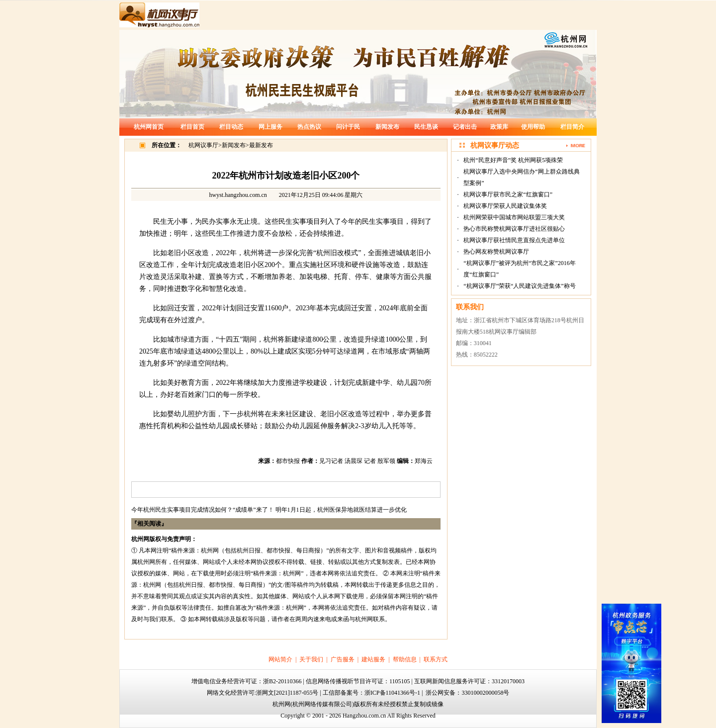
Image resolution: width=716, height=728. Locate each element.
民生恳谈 (426, 127)
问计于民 (348, 127)
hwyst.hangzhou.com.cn (238, 195)
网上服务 (270, 127)
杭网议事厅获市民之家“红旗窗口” (508, 194)
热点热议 (309, 127)
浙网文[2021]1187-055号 (287, 693)
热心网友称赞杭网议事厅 (496, 252)
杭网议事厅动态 (495, 145)
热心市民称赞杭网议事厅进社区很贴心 (514, 229)
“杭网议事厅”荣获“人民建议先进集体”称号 (519, 286)
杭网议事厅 (203, 145)
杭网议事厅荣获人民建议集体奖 (505, 206)
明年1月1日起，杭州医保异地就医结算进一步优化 (341, 510)
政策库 (499, 127)
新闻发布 (387, 127)
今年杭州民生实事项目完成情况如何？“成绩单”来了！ (203, 510)
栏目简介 (572, 127)
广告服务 (343, 659)
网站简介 (280, 659)
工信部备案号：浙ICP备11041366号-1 (371, 693)
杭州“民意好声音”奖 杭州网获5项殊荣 (513, 160)
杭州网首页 (149, 127)
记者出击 (465, 127)
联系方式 (436, 659)
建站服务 (373, 659)
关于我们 (311, 659)
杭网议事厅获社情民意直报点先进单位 (514, 240)
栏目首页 (192, 127)
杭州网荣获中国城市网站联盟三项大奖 (514, 217)
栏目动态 (231, 127)
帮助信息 (405, 659)
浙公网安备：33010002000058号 (467, 693)
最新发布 (261, 145)
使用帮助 (533, 127)
